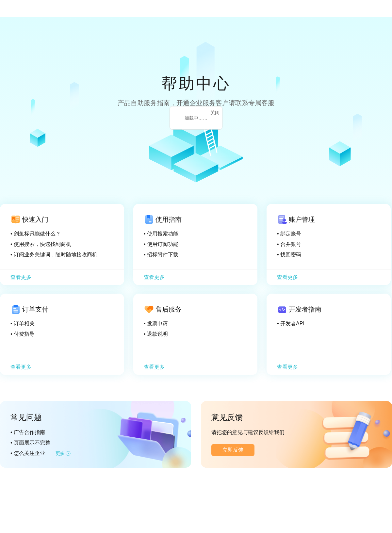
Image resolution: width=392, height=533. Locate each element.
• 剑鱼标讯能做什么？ (36, 234)
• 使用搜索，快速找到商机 (41, 244)
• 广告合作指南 (28, 432)
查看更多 (21, 277)
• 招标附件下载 (161, 255)
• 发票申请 (156, 323)
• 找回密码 (289, 255)
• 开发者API (291, 323)
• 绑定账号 (289, 234)
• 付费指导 (23, 334)
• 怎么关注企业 (28, 453)
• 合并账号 (289, 244)
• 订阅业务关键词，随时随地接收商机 (54, 255)
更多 (60, 453)
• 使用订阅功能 (161, 244)
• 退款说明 (156, 334)
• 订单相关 (23, 323)
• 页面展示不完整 (30, 443)
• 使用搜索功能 (161, 234)
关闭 (215, 113)
